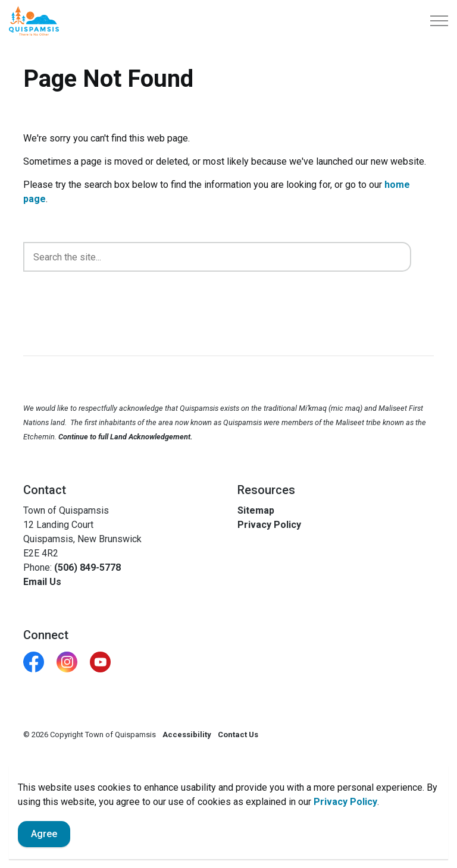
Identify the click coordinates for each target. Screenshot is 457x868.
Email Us (42, 582)
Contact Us (238, 735)
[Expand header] (439, 21)
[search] (217, 257)
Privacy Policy (345, 802)
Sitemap (256, 510)
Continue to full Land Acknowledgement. (126, 437)
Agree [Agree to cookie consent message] (44, 834)
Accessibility (187, 735)
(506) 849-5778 (87, 567)
